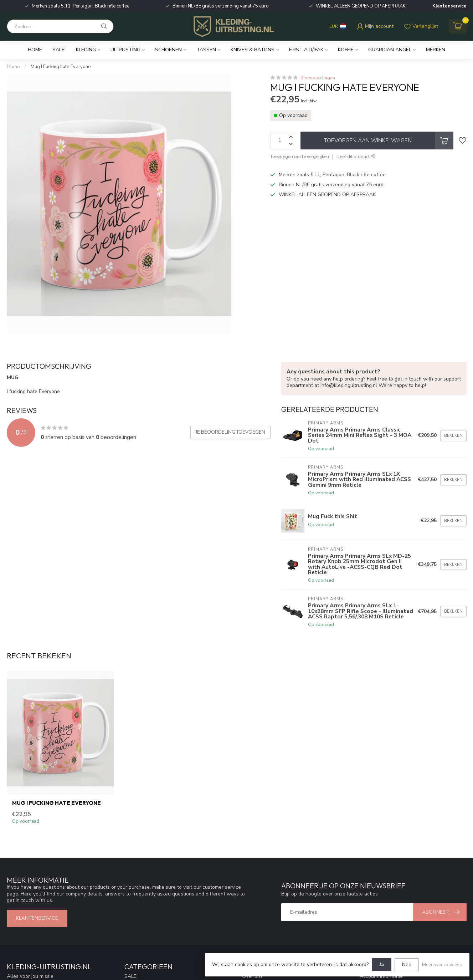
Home (35, 50)
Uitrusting (125, 50)
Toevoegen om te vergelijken (300, 156)
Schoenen (168, 50)
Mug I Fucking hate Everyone (61, 67)
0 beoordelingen (318, 78)
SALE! (59, 50)
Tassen (206, 50)
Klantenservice (449, 6)
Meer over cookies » (442, 964)
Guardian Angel (390, 50)
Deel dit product (356, 156)
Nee (407, 964)
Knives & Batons (253, 50)
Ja (382, 964)
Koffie (346, 50)
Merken (436, 50)
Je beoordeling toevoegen (230, 432)
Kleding (86, 50)
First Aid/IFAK (306, 50)
